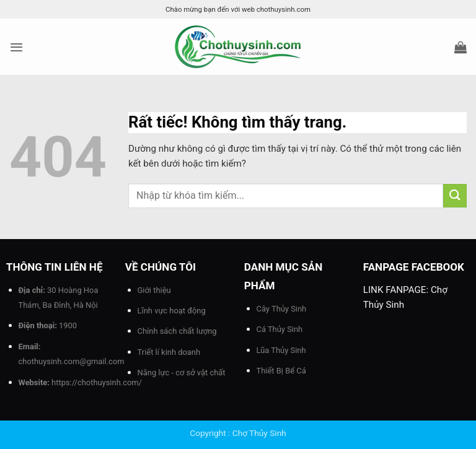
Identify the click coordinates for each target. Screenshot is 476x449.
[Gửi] (455, 195)
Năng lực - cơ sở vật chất (182, 373)
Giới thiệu (154, 290)
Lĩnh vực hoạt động (172, 311)
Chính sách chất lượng (177, 331)
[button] (16, 47)
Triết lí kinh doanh (169, 352)
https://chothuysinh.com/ (97, 382)
